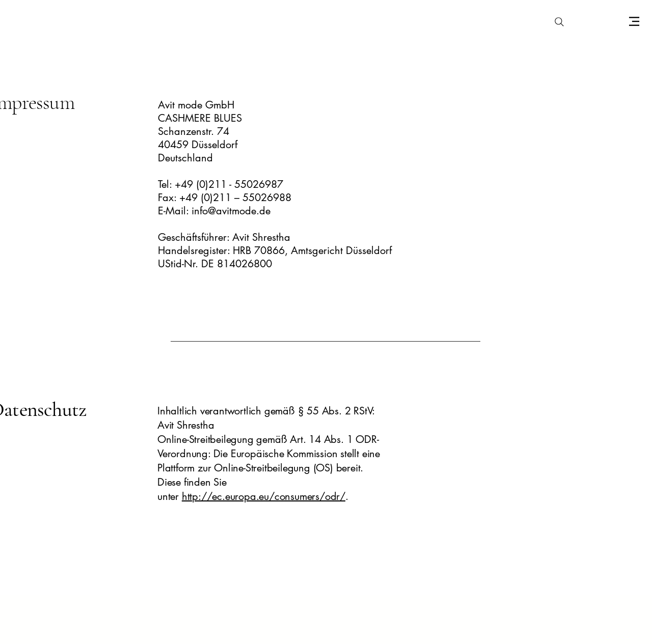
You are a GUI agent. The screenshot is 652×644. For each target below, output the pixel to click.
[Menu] (634, 21)
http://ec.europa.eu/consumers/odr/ (264, 496)
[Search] (559, 22)
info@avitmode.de (231, 211)
